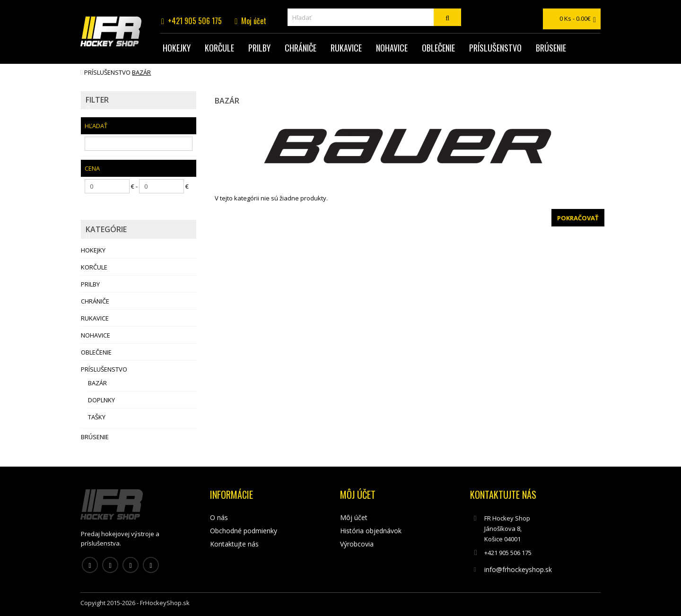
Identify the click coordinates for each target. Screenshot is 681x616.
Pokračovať (578, 218)
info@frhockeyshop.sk (518, 569)
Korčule (219, 48)
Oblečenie (438, 48)
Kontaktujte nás (234, 544)
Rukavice (346, 48)
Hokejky (177, 48)
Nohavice (392, 48)
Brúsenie (551, 48)
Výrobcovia (357, 544)
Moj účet (254, 21)
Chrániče (301, 48)
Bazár (141, 72)
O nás (219, 517)
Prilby (259, 48)
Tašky (97, 417)
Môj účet (354, 517)
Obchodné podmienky (244, 531)
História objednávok (371, 531)
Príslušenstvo (495, 48)
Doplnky (101, 400)
